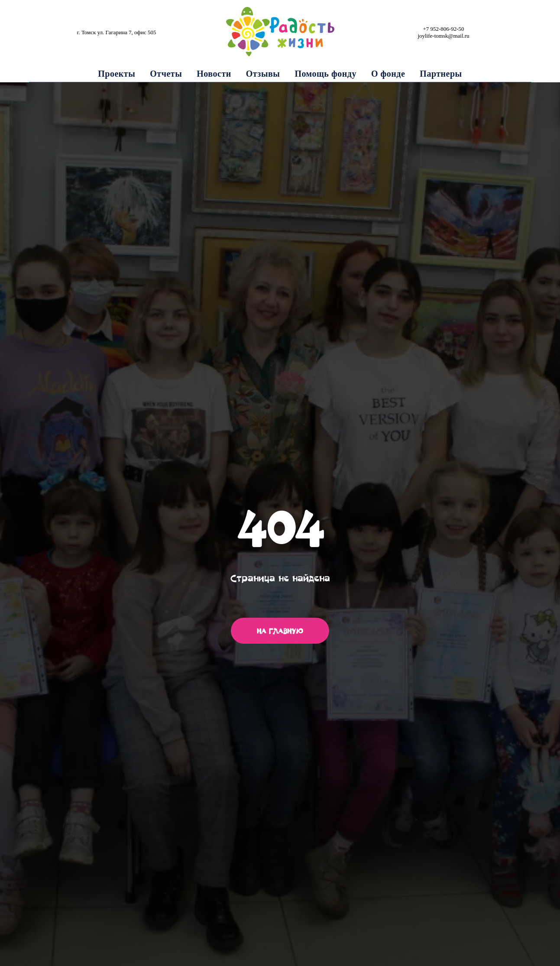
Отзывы (263, 74)
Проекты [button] (117, 74)
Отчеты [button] (166, 74)
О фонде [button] (388, 74)
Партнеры (441, 74)
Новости (214, 74)
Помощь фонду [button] (325, 74)
